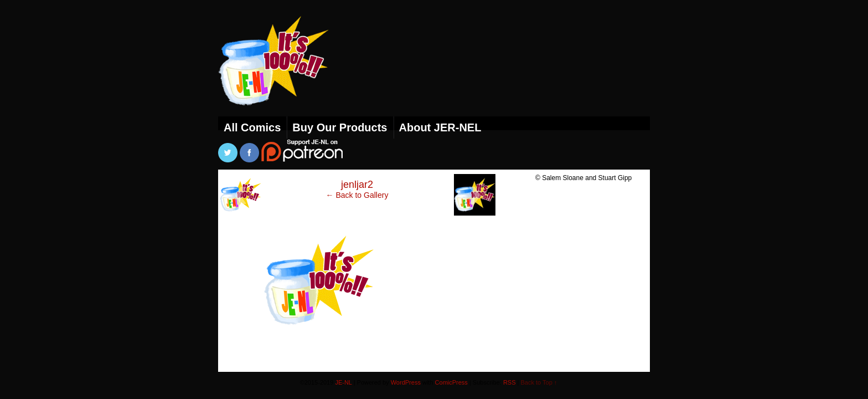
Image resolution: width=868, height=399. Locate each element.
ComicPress (451, 382)
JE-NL (287, 75)
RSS (510, 382)
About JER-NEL (440, 127)
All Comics (252, 127)
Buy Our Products (340, 127)
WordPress (406, 382)
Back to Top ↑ (539, 382)
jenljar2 (357, 185)
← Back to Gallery (357, 195)
